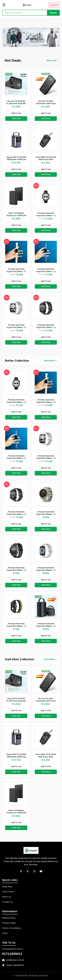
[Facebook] (21, 871)
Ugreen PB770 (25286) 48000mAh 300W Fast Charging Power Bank (16, 160)
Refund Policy (9, 918)
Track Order (8, 892)
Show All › (52, 60)
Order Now (16, 118)
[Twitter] (28, 871)
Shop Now (7, 887)
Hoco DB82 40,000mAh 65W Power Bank (46, 158)
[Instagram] (34, 871)
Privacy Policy (9, 923)
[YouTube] (41, 871)
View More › (50, 361)
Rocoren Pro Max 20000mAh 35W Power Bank (46, 103)
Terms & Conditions (12, 928)
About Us (7, 897)
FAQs (5, 933)
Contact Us (7, 902)
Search (53, 13)
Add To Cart (16, 113)
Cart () (54, 5)
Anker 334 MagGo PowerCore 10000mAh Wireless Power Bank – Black (16, 217)
